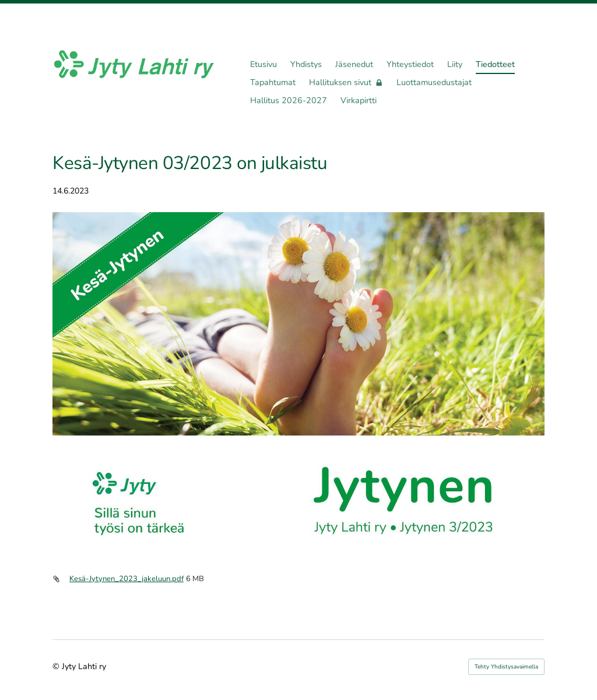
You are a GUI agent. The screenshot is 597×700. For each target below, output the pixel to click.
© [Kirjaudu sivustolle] (57, 666)
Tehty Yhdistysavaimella (506, 667)
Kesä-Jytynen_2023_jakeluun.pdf (127, 579)
